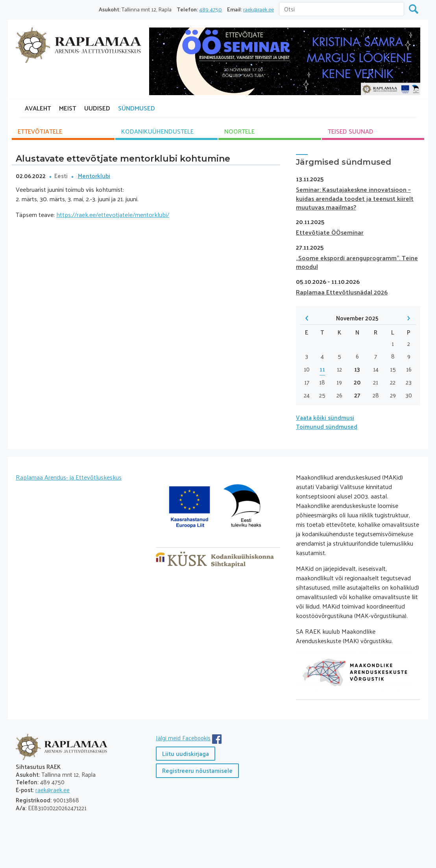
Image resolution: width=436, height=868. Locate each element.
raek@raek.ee (259, 9)
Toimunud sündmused (327, 426)
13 (357, 369)
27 (357, 395)
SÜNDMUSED (137, 108)
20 (357, 382)
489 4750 (211, 9)
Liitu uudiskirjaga (186, 753)
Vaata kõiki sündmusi (325, 417)
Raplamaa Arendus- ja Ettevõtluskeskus (69, 477)
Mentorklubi (94, 176)
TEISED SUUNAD (351, 131)
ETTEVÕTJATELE (40, 131)
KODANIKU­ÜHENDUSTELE (157, 131)
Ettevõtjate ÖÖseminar (330, 232)
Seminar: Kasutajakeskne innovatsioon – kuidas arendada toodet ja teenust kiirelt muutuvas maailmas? (355, 198)
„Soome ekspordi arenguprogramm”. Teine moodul (357, 262)
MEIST (68, 108)
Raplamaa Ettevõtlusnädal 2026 (342, 292)
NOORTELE (239, 131)
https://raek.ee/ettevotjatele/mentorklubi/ (113, 214)
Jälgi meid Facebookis (183, 738)
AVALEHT (38, 108)
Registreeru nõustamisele (197, 770)
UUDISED (97, 108)
